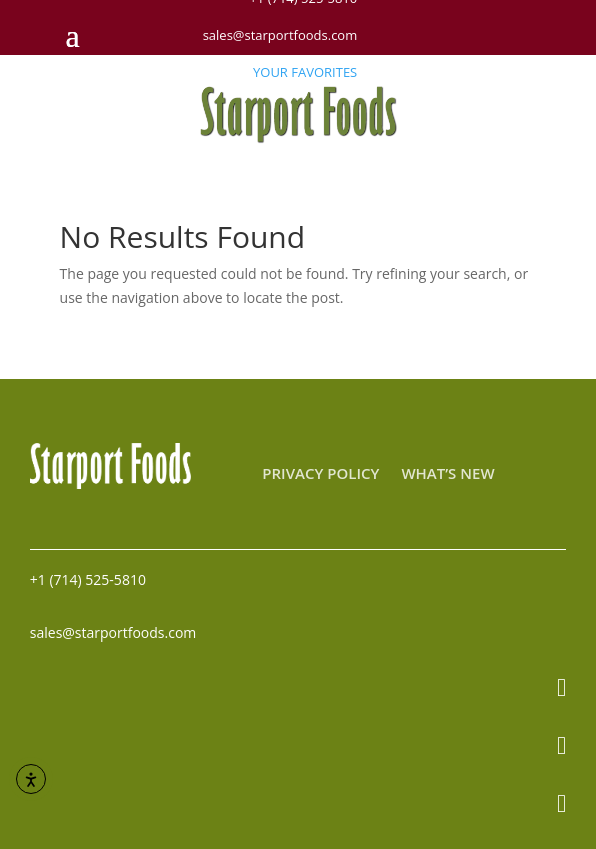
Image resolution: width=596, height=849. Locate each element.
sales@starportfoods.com (280, 35)
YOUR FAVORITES (305, 72)
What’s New (447, 474)
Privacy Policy (320, 474)
